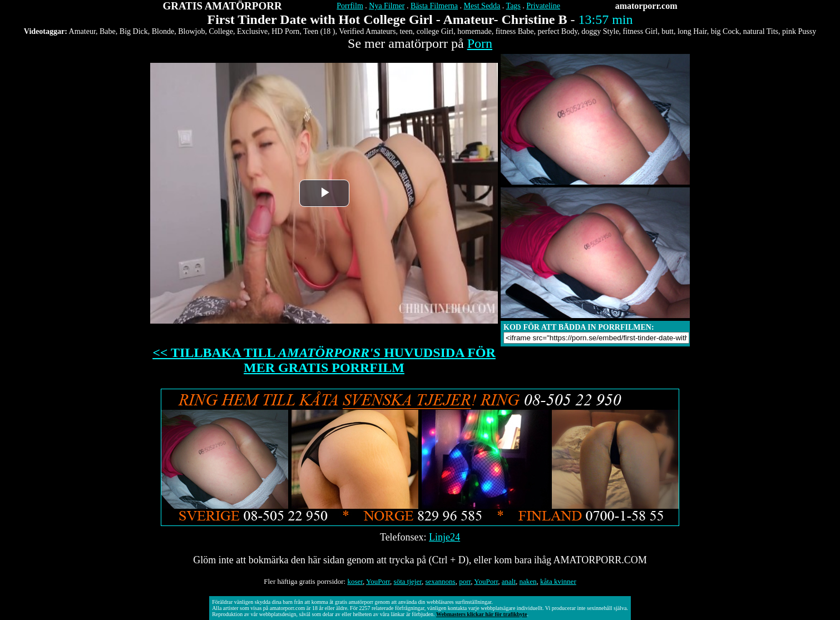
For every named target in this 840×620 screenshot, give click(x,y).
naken (528, 581)
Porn (480, 43)
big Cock (725, 31)
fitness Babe (515, 31)
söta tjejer (408, 581)
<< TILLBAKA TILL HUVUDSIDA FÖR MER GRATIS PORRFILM (324, 360)
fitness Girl (641, 31)
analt (509, 581)
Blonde (163, 31)
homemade (474, 31)
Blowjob (191, 31)
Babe (108, 31)
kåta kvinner (558, 581)
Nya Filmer (387, 6)
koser (355, 581)
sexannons (440, 581)
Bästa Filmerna (434, 6)
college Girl (435, 31)
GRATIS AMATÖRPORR (223, 6)
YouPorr (378, 581)
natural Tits (761, 31)
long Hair (692, 31)
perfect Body (558, 31)
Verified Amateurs (367, 31)
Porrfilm (350, 6)
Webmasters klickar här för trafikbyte (481, 614)
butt (668, 31)
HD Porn (285, 31)
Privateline (543, 6)
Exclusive (252, 31)
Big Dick (134, 31)
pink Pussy (799, 31)
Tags (513, 6)
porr (465, 581)
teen (406, 31)
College (221, 31)
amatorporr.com (646, 6)
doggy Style (600, 31)
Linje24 (444, 537)
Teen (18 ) (319, 31)
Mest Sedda (482, 6)
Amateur (82, 31)
